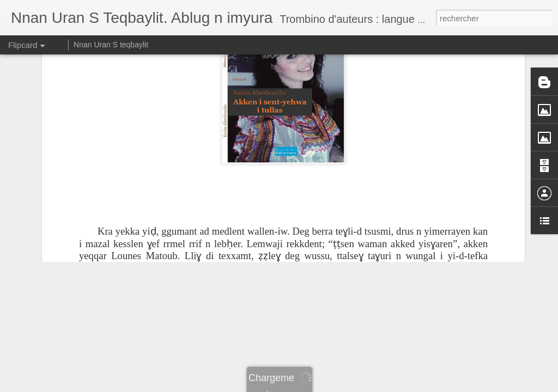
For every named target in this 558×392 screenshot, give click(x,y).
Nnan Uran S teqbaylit (111, 45)
